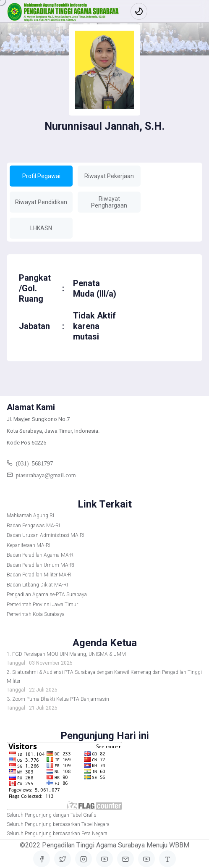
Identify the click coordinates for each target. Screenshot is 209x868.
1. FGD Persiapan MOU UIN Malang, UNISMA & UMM (66, 654)
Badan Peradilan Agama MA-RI (41, 555)
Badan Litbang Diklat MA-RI (37, 585)
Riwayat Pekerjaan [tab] (109, 176)
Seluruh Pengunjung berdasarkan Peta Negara (57, 834)
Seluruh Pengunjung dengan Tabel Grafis (52, 815)
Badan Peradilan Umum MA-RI (40, 565)
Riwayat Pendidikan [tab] (41, 202)
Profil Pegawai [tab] (41, 176)
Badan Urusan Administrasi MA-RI (46, 535)
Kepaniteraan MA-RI (29, 545)
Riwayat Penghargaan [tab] (109, 202)
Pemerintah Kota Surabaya (36, 614)
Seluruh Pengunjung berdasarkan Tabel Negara (58, 824)
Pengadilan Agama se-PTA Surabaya (47, 594)
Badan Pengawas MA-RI (33, 526)
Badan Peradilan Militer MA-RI (40, 575)
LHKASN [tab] (41, 228)
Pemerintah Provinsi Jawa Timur (42, 605)
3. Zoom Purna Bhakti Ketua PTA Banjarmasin (58, 699)
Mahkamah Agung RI (30, 516)
